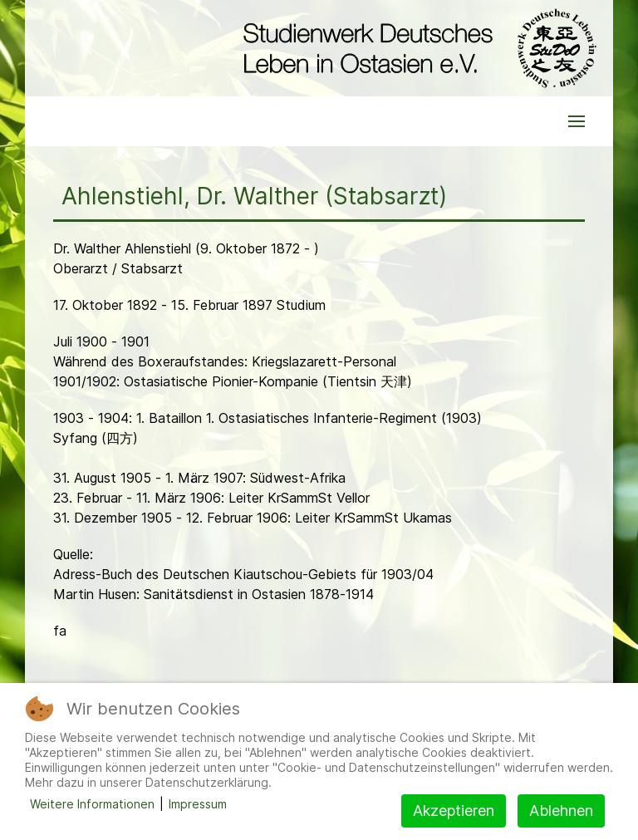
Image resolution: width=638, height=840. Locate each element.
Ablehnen (561, 811)
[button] (577, 121)
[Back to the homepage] (416, 48)
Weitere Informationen (92, 804)
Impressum (198, 804)
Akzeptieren (454, 811)
